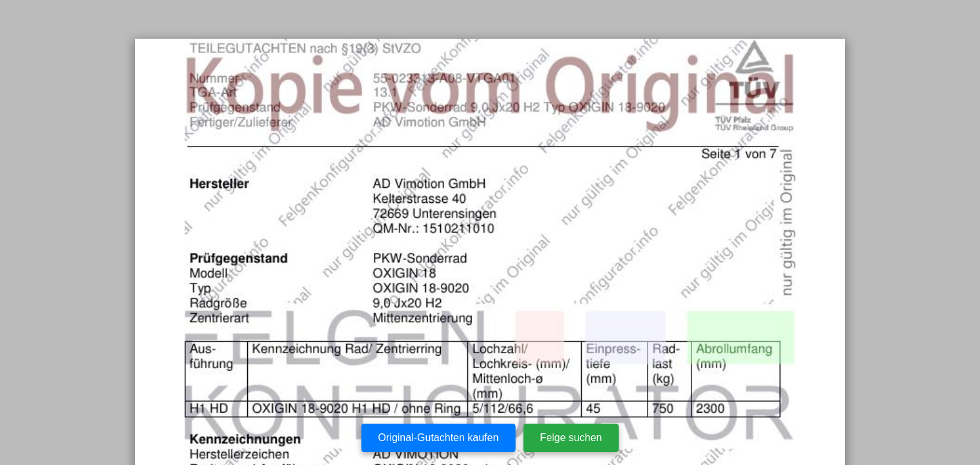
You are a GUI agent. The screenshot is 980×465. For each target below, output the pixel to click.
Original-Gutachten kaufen (439, 438)
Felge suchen (571, 438)
